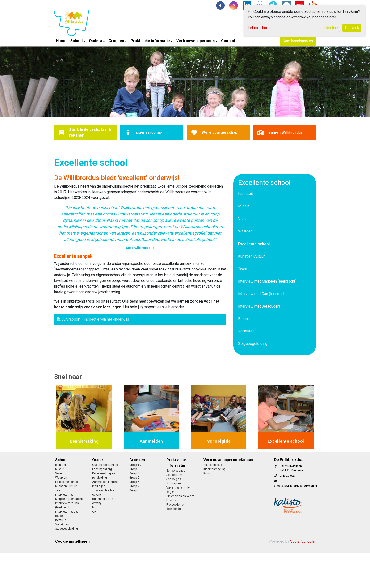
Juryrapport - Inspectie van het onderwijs (93, 319)
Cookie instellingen (72, 541)
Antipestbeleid (213, 465)
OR (94, 512)
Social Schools (303, 541)
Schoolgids (174, 479)
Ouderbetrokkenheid (105, 465)
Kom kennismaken (298, 41)
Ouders (96, 41)
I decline (331, 28)
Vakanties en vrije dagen (178, 490)
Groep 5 (134, 478)
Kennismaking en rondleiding (104, 476)
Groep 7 (134, 486)
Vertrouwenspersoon (196, 41)
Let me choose (260, 28)
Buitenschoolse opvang (103, 501)
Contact (228, 41)
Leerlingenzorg (102, 469)
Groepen (117, 41)
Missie (244, 206)
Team (243, 269)
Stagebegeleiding (253, 344)
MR (94, 507)
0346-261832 (287, 476)
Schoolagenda (176, 471)
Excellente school (254, 244)
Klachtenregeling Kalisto (214, 471)
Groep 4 (134, 473)
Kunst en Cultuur (251, 256)
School (77, 41)
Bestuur (244, 319)
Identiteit (246, 194)
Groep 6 (134, 482)
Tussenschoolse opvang (103, 493)
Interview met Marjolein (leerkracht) (267, 281)
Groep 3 (134, 469)
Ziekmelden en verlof (180, 496)
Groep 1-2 (135, 465)
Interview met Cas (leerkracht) (263, 294)
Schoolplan (174, 483)
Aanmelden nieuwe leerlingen (105, 484)
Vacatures (246, 331)
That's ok (352, 28)
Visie (242, 219)
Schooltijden (174, 475)
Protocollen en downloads (176, 507)
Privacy (171, 500)
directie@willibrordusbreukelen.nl (295, 486)
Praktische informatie (151, 41)
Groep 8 (134, 490)
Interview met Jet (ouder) (259, 306)
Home (61, 41)
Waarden (245, 231)
